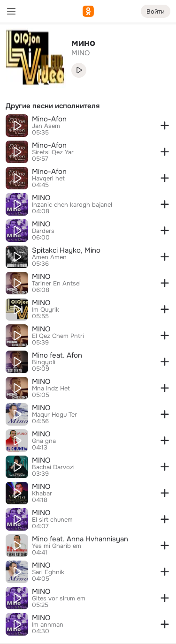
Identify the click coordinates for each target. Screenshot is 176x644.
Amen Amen (49, 257)
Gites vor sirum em (59, 599)
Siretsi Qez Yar (53, 152)
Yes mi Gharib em (57, 546)
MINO (41, 198)
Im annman (48, 625)
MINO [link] (80, 53)
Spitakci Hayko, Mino (66, 250)
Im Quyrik (46, 310)
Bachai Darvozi (53, 467)
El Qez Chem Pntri (58, 336)
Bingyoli (44, 362)
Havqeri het (48, 179)
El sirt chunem (52, 520)
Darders (43, 231)
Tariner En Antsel (56, 284)
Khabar (42, 494)
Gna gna (44, 441)
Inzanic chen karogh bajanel (72, 205)
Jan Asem (46, 126)
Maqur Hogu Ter (54, 415)
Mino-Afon (49, 119)
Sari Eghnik (48, 572)
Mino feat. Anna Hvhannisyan (80, 539)
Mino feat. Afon (57, 355)
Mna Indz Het (51, 389)
